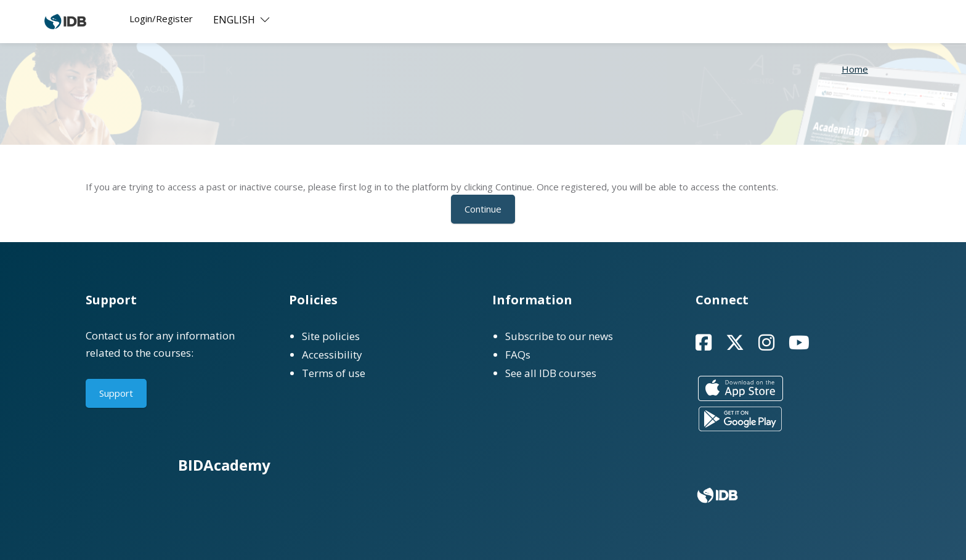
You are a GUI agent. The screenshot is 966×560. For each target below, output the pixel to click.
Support (116, 393)
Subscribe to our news (559, 336)
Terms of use (334, 373)
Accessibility (332, 355)
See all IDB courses (551, 373)
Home (855, 69)
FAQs (518, 355)
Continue (483, 209)
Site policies (331, 336)
